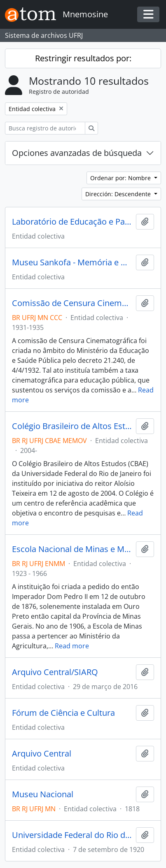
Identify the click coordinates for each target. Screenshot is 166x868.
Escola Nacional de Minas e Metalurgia (72, 549)
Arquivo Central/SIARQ (55, 672)
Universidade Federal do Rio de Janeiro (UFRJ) (72, 835)
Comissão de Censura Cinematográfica (72, 303)
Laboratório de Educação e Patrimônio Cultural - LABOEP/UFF (72, 222)
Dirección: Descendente (119, 194)
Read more (72, 646)
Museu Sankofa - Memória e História (72, 262)
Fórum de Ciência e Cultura (63, 713)
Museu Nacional (43, 794)
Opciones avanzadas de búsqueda (77, 153)
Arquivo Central (42, 754)
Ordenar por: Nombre (121, 178)
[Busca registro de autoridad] (45, 128)
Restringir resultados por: (83, 58)
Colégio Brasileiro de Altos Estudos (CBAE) (72, 426)
